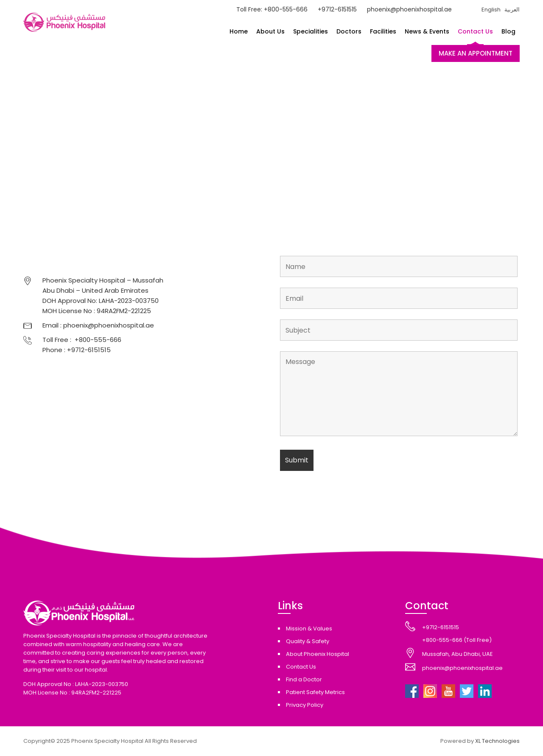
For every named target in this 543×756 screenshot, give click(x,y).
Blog (508, 31)
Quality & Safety (308, 641)
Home (239, 31)
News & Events (427, 31)
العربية (512, 10)
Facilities (383, 31)
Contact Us (475, 31)
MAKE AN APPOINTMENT (476, 53)
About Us (270, 31)
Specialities (311, 31)
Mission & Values (309, 629)
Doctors (349, 31)
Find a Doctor (304, 679)
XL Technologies (497, 741)
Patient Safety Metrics (315, 692)
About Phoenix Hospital (318, 654)
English (491, 10)
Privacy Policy (305, 705)
